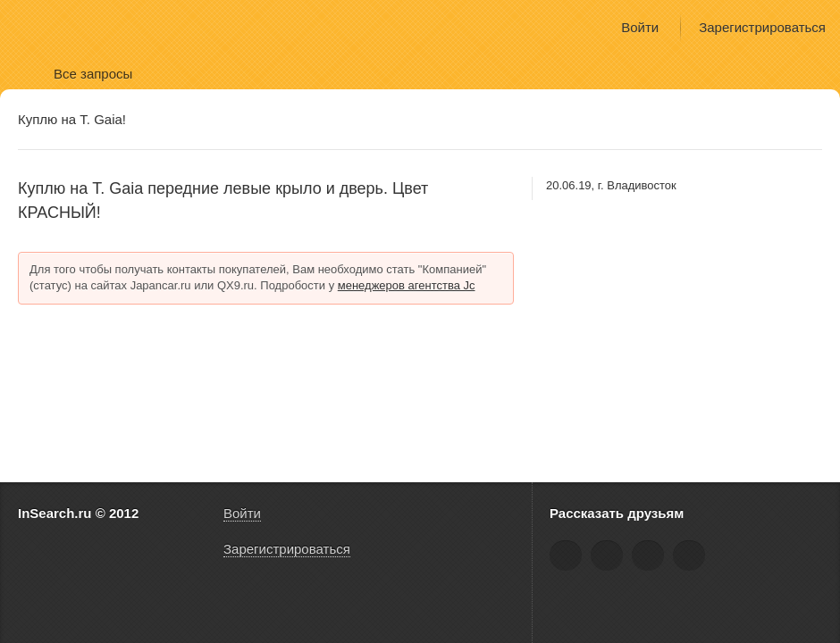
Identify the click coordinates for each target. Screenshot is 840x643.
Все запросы (93, 74)
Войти (640, 27)
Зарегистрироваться (762, 27)
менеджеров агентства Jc (407, 285)
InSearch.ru (70, 26)
